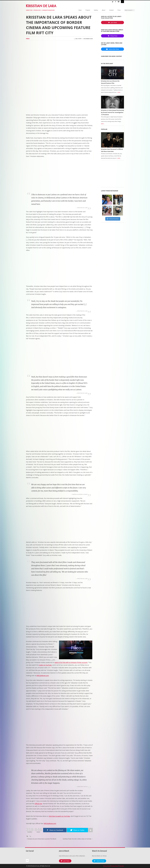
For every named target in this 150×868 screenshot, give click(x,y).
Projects (75, 10)
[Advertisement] (59, 97)
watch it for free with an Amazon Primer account (71, 662)
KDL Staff (79, 39)
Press (106, 10)
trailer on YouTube (45, 665)
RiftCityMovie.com (43, 676)
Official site (38, 804)
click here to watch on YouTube (59, 816)
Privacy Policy (115, 866)
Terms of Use (107, 866)
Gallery (83, 10)
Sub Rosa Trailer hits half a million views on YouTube (78, 839)
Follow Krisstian (113, 219)
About (91, 10)
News (67, 10)
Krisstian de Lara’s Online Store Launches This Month (41, 839)
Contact (99, 10)
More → (119, 93)
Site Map (122, 866)
